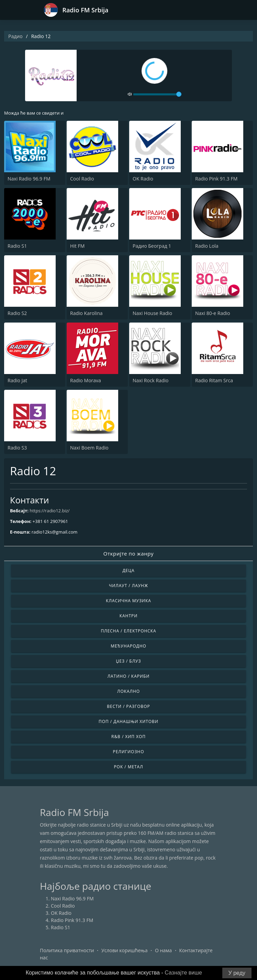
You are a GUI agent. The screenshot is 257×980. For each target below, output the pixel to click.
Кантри (128, 616)
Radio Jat (17, 380)
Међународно (128, 646)
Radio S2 (17, 313)
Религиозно (129, 752)
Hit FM (77, 246)
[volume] (157, 94)
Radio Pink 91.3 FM (216, 179)
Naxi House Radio (152, 313)
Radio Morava (86, 380)
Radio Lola (207, 246)
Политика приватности (67, 950)
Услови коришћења (125, 950)
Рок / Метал (128, 767)
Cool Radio (82, 179)
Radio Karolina (86, 313)
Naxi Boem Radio (89, 448)
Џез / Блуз (129, 661)
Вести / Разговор (128, 706)
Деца (128, 570)
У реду (237, 973)
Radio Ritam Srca (214, 380)
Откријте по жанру (128, 553)
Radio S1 (17, 246)
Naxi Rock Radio (151, 380)
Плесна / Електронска (128, 631)
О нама (163, 950)
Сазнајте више (183, 973)
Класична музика (128, 601)
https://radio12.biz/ (49, 511)
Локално (128, 691)
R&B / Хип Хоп (128, 737)
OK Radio (143, 179)
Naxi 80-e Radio (213, 313)
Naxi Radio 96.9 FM (29, 179)
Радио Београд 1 (152, 246)
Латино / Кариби (129, 676)
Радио (15, 36)
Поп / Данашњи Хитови (128, 721)
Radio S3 (17, 448)
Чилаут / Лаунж (128, 586)
